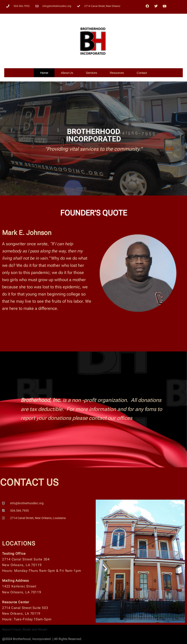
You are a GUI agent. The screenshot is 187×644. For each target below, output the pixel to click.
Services (91, 73)
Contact (142, 73)
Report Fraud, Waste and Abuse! (25, 629)
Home (44, 73)
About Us (67, 73)
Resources (117, 73)
